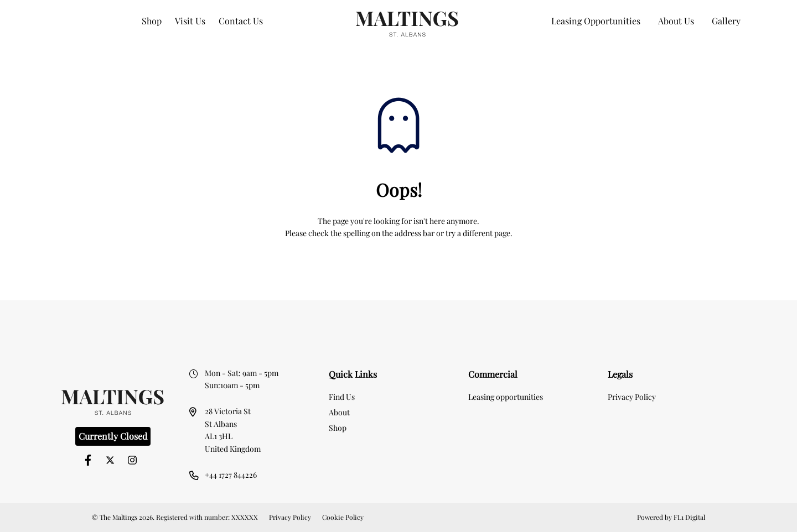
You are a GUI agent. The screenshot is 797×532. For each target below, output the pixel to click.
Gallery (726, 21)
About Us (676, 21)
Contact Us (241, 21)
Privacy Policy (632, 397)
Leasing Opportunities (596, 21)
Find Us (342, 397)
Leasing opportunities (506, 397)
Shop (152, 21)
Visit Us (190, 21)
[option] (398, 318)
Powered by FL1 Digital (671, 517)
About (339, 412)
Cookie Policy (343, 517)
